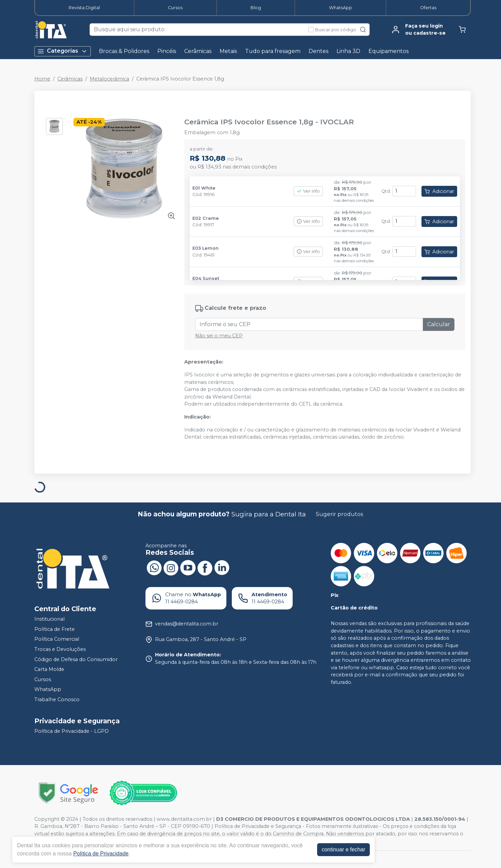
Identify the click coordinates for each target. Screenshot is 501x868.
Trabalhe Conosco (57, 699)
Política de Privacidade (101, 854)
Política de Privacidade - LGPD (72, 731)
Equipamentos (388, 51)
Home (42, 79)
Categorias (63, 51)
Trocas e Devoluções (60, 649)
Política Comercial (57, 639)
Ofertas (428, 8)
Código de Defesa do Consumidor (76, 659)
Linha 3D (348, 51)
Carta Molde (49, 669)
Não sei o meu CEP (219, 336)
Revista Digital (84, 8)
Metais (228, 51)
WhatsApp (341, 8)
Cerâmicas (198, 51)
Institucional (49, 619)
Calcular (439, 324)
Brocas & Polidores (124, 51)
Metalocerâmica (109, 79)
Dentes (318, 51)
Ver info (308, 191)
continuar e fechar (343, 849)
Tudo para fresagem (273, 51)
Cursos (175, 8)
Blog (256, 8)
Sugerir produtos (339, 514)
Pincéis (167, 51)
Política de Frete (55, 629)
